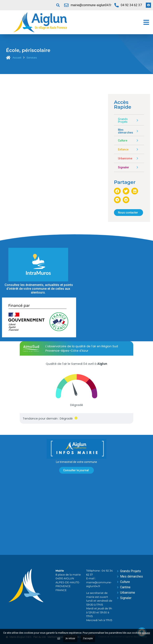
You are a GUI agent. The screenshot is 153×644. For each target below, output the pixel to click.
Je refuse (70, 638)
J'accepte (88, 638)
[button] (58, 5)
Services (32, 58)
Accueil (17, 58)
